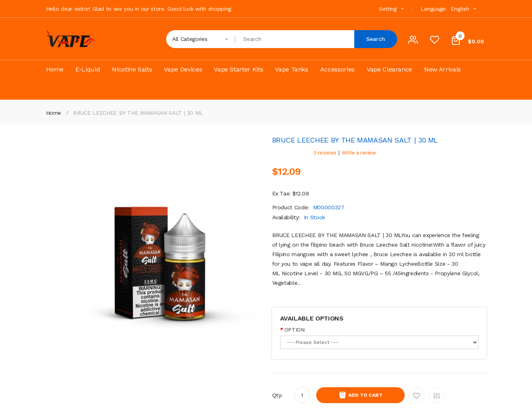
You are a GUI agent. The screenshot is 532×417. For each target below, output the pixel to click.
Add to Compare (437, 395)
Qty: (278, 395)
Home (54, 113)
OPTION (295, 330)
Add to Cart (365, 395)
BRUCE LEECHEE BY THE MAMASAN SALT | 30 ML (138, 113)
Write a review (359, 153)
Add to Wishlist (417, 395)
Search (376, 39)
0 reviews (325, 153)
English (465, 9)
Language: (434, 9)
